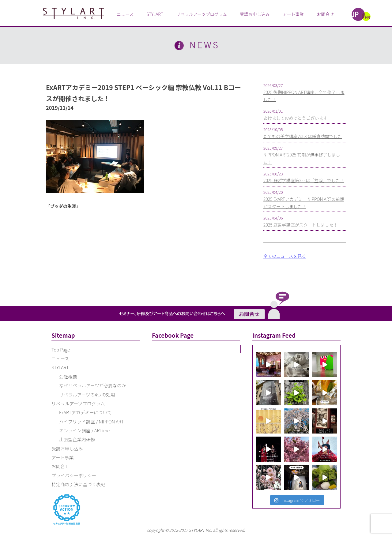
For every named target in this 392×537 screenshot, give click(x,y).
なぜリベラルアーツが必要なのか (93, 385)
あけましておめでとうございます (295, 118)
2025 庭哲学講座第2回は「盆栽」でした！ (304, 180)
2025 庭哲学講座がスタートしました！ (301, 225)
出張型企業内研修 (77, 439)
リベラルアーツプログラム (202, 14)
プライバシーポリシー (74, 475)
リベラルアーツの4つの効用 (87, 394)
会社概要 (68, 376)
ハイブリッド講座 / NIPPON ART (91, 421)
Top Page (61, 349)
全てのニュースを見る (285, 256)
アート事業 (293, 14)
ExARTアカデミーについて (85, 412)
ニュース (125, 14)
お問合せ (325, 14)
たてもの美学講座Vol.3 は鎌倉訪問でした (303, 136)
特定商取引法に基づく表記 (78, 484)
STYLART (155, 14)
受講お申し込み (255, 14)
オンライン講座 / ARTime (84, 430)
